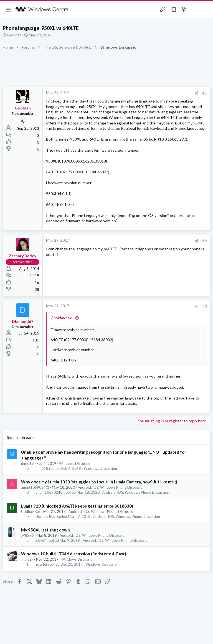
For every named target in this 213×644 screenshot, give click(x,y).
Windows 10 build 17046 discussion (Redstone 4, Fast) (74, 554)
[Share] (197, 93)
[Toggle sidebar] (195, 9)
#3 (205, 306)
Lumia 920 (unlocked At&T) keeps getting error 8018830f (77, 506)
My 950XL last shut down (45, 530)
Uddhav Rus (31, 511)
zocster (41, 564)
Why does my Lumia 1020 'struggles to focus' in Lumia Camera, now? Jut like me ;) (99, 482)
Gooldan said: (62, 318)
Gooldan (14, 35)
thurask (27, 559)
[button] (8, 9)
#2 (205, 241)
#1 (205, 93)
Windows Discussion (76, 463)
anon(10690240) (35, 487)
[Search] (206, 10)
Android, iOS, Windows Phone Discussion (111, 487)
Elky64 (41, 541)
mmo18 (27, 463)
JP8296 (27, 535)
